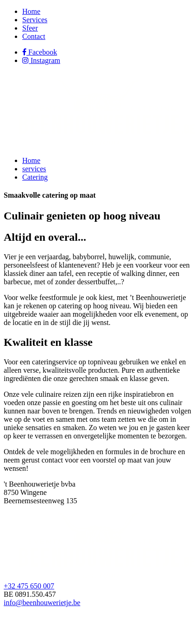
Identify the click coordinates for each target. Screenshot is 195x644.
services (34, 169)
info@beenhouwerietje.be (42, 603)
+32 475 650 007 (29, 586)
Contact (34, 36)
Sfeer (30, 28)
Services (35, 20)
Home (31, 11)
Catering (35, 177)
